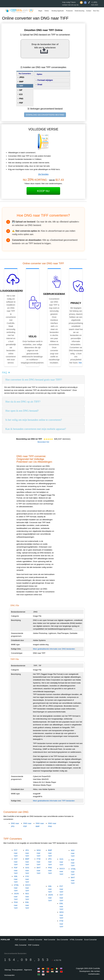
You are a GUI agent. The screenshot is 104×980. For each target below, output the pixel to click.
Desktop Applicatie (58, 11)
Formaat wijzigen (45, 80)
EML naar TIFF (27, 905)
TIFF (21, 86)
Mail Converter (50, 940)
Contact (89, 11)
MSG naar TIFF (39, 853)
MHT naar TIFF (39, 871)
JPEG (22, 77)
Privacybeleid (17, 970)
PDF (21, 103)
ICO (21, 94)
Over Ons (96, 11)
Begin (40, 11)
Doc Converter (63, 940)
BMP (21, 82)
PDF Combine (34, 945)
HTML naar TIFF (16, 888)
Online (47, 11)
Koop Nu (43, 191)
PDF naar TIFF (16, 871)
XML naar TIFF (16, 879)
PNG (21, 99)
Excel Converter (90, 940)
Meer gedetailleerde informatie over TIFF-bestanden (54, 801)
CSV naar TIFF (27, 879)
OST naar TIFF (16, 862)
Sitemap (8, 970)
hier (80, 363)
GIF (21, 90)
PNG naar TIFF (16, 905)
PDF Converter (21, 940)
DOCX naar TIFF (28, 888)
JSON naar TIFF (16, 896)
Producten (69, 11)
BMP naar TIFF (27, 862)
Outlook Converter (35, 940)
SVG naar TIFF (27, 871)
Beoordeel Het (43, 442)
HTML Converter (76, 940)
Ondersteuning (79, 11)
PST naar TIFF (16, 853)
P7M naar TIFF (39, 862)
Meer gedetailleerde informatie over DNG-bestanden (54, 649)
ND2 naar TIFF (27, 896)
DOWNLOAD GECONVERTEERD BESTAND (45, 115)
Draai (40, 84)
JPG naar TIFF (27, 853)
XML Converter (21, 945)
